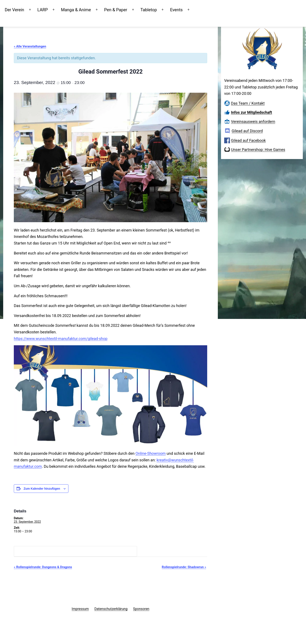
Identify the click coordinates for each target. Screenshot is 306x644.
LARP (59, 9)
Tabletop (165, 9)
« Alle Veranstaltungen (30, 46)
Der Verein (31, 9)
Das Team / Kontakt (248, 103)
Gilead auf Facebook (248, 140)
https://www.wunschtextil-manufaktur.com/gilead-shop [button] (61, 339)
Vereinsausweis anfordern (253, 122)
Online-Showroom (150, 453)
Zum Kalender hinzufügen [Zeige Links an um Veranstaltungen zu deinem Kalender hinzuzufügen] (42, 489)
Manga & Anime (93, 9)
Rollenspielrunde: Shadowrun (184, 567)
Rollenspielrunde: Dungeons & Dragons (43, 567)
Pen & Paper (132, 9)
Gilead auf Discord (247, 131)
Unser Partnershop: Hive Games (258, 150)
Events (193, 9)
